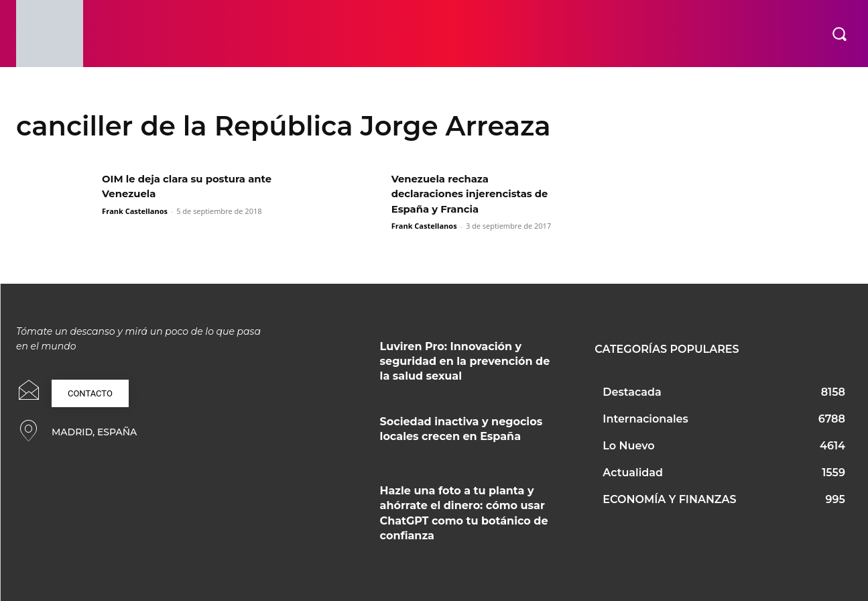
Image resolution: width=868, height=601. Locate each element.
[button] (839, 34)
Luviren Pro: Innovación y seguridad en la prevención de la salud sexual (465, 362)
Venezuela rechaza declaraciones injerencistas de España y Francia (476, 194)
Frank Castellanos (135, 211)
